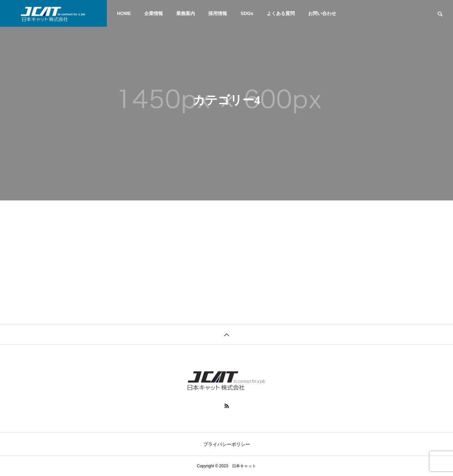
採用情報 (218, 13)
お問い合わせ (322, 13)
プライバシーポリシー (227, 444)
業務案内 (186, 13)
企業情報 (154, 13)
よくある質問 (281, 13)
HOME (124, 13)
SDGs (247, 13)
